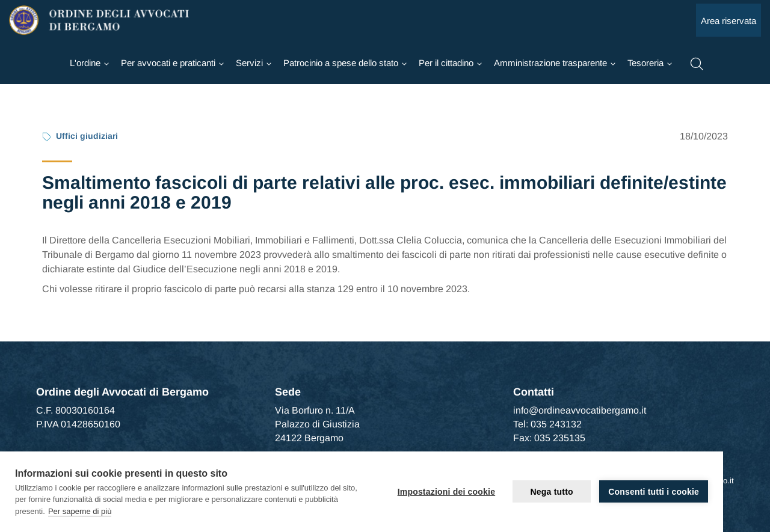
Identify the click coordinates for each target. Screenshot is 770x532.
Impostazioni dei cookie (447, 492)
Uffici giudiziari (87, 136)
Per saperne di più (80, 511)
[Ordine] (89, 63)
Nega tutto (552, 492)
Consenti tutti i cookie (654, 492)
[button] (697, 63)
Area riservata (728, 21)
